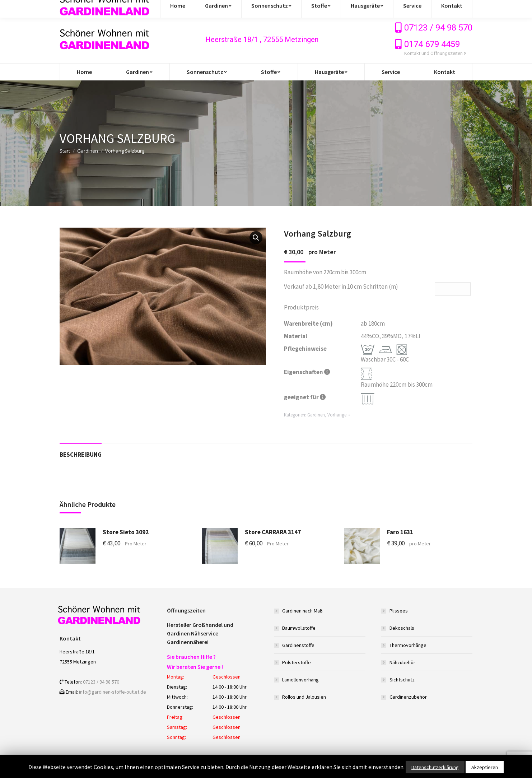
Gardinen (88, 151)
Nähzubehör (402, 662)
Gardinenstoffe (298, 645)
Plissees (399, 611)
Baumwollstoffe (299, 628)
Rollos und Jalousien (304, 697)
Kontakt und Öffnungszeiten (435, 53)
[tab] (81, 451)
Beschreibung (81, 455)
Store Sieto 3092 (126, 532)
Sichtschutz (402, 680)
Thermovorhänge (408, 645)
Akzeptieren (485, 767)
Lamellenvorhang (300, 680)
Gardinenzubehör (408, 697)
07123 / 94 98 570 (438, 28)
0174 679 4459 (432, 44)
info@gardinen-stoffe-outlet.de (104, 8)
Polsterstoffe (297, 662)
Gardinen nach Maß (302, 611)
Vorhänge (337, 415)
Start (65, 151)
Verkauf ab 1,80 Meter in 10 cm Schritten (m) (341, 286)
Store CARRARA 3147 (273, 532)
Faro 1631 (400, 532)
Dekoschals (402, 628)
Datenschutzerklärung (435, 767)
